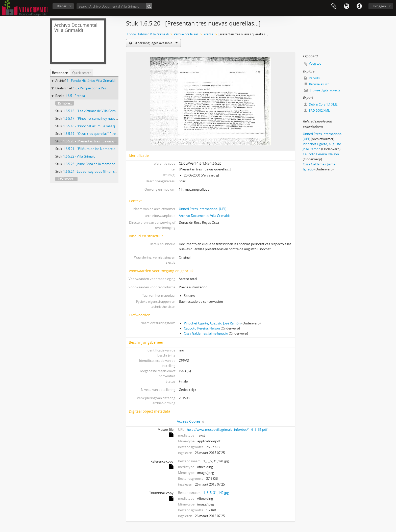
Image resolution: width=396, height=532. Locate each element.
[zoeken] (149, 6)
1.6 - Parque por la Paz (90, 88)
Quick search (82, 73)
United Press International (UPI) (203, 209)
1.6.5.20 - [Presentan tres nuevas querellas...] (96, 141)
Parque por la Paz (186, 34)
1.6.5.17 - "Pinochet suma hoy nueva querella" (97, 118)
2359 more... (66, 179)
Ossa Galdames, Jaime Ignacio (206, 333)
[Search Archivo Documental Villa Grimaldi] (114, 6)
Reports (312, 78)
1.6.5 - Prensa (75, 96)
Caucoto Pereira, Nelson (202, 328)
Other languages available (155, 43)
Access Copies (189, 421)
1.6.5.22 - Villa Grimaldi (80, 156)
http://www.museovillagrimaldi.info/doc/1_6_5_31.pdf (227, 429)
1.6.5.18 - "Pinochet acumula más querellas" (95, 126)
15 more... (65, 103)
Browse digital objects (322, 90)
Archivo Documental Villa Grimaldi (204, 216)
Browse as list (316, 84)
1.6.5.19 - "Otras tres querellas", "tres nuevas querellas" (104, 134)
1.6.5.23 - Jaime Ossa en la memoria (89, 164)
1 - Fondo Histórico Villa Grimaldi (91, 81)
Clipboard (334, 6)
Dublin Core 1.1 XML (321, 104)
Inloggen (379, 6)
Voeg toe (315, 64)
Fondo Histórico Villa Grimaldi (148, 34)
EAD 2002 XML (317, 110)
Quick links (359, 6)
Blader (62, 6)
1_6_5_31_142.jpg (216, 493)
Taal (346, 6)
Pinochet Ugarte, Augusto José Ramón (212, 323)
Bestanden (60, 73)
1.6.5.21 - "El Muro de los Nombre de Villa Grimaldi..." (102, 149)
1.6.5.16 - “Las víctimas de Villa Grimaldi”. (93, 111)
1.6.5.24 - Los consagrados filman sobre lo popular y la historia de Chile (116, 171)
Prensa (208, 34)
